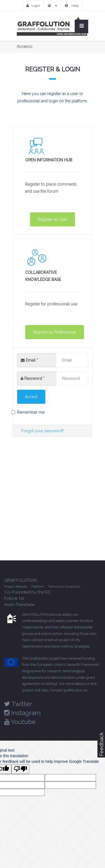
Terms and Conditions (64, 587)
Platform (38, 587)
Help (72, 6)
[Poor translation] (20, 769)
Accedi (31, 397)
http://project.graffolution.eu (64, 690)
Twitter (18, 704)
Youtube (20, 722)
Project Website (16, 587)
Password (34, 378)
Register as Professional (55, 332)
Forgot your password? (43, 431)
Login (33, 6)
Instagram (22, 713)
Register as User (53, 219)
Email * (29, 360)
